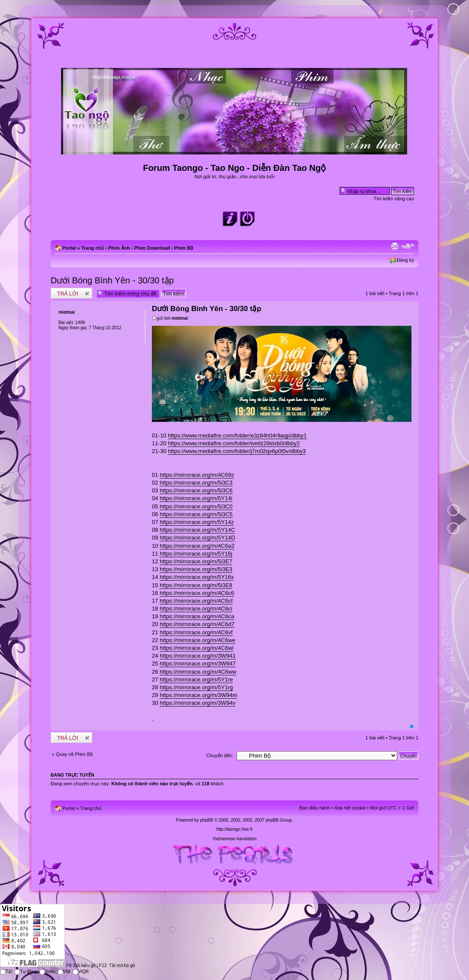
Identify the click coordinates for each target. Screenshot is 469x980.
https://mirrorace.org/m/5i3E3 (196, 569)
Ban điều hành (315, 808)
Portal (69, 248)
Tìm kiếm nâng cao (394, 199)
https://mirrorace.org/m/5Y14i (196, 498)
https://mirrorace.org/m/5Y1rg (196, 687)
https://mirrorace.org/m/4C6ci (196, 609)
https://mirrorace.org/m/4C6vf (196, 632)
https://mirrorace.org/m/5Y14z (197, 522)
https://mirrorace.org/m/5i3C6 (196, 490)
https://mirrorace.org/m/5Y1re (196, 680)
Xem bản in (395, 246)
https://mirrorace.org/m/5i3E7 (196, 561)
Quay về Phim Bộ (74, 754)
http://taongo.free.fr (235, 829)
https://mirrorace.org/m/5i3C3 (196, 483)
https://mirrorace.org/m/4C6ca (197, 616)
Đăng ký (405, 260)
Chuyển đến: (220, 755)
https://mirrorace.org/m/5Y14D (197, 538)
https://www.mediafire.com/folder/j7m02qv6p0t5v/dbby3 (237, 451)
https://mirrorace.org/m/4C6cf (196, 601)
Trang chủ (92, 248)
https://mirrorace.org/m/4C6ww (198, 672)
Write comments (71, 293)
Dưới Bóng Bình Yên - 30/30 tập (112, 280)
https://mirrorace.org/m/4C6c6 (197, 593)
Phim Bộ (184, 248)
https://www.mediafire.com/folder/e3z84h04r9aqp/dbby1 (237, 435)
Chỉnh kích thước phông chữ (408, 246)
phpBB (206, 820)
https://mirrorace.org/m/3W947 (198, 664)
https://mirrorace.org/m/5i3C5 (196, 514)
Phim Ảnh (119, 248)
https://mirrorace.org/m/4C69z (197, 475)
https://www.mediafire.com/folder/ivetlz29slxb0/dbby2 (234, 443)
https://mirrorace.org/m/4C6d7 (197, 624)
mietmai (180, 318)
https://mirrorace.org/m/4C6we (198, 640)
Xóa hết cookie (350, 808)
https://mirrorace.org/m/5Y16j (196, 554)
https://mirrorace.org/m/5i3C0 (196, 506)
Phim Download (152, 248)
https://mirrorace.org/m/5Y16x (197, 577)
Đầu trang (412, 726)
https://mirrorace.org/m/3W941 (198, 656)
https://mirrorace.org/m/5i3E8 (196, 585)
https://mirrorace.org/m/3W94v (198, 703)
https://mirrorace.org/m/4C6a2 (197, 546)
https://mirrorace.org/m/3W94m (198, 695)
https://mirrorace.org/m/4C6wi (197, 648)
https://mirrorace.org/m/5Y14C (197, 530)
